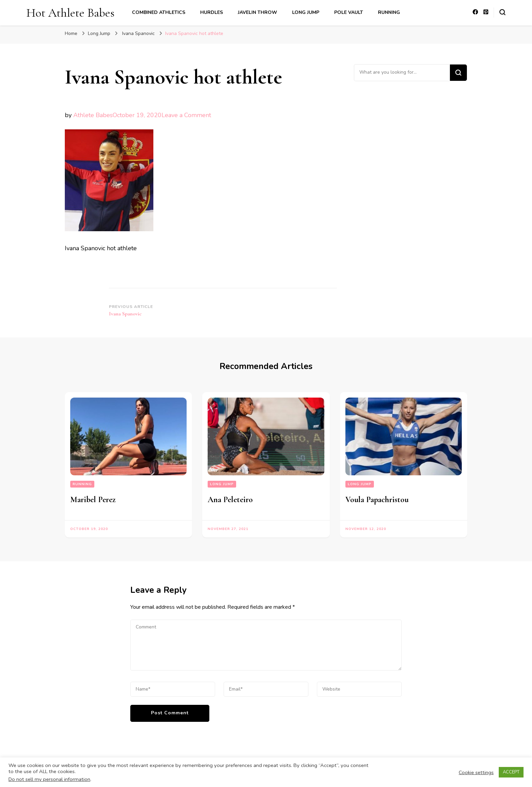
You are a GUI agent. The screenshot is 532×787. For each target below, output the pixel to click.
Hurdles (212, 12)
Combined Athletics (159, 12)
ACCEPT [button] (511, 772)
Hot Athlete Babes (70, 13)
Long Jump (306, 12)
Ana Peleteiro (230, 500)
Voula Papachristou (377, 500)
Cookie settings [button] (476, 772)
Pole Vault (349, 12)
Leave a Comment (186, 115)
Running (389, 12)
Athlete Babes (93, 115)
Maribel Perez (93, 500)
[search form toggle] (502, 12)
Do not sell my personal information (49, 779)
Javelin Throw (258, 12)
